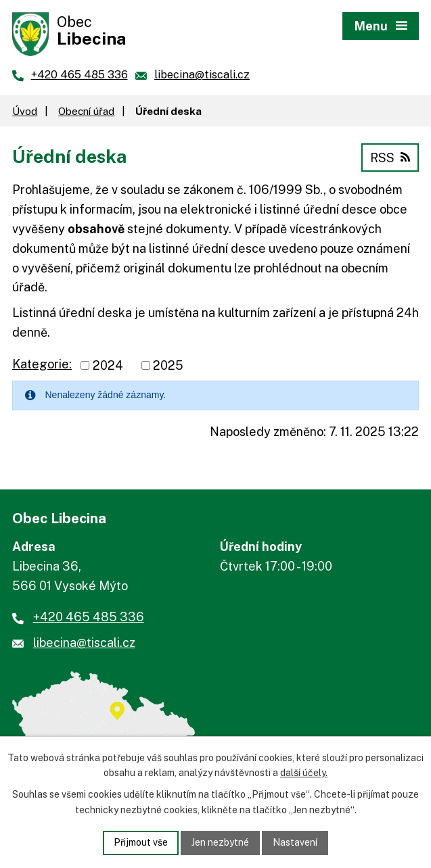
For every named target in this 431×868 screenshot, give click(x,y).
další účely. (304, 773)
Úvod (25, 111)
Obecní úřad (86, 111)
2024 (108, 365)
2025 (168, 365)
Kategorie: (42, 364)
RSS (390, 158)
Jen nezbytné (220, 842)
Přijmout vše (141, 842)
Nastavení (295, 842)
